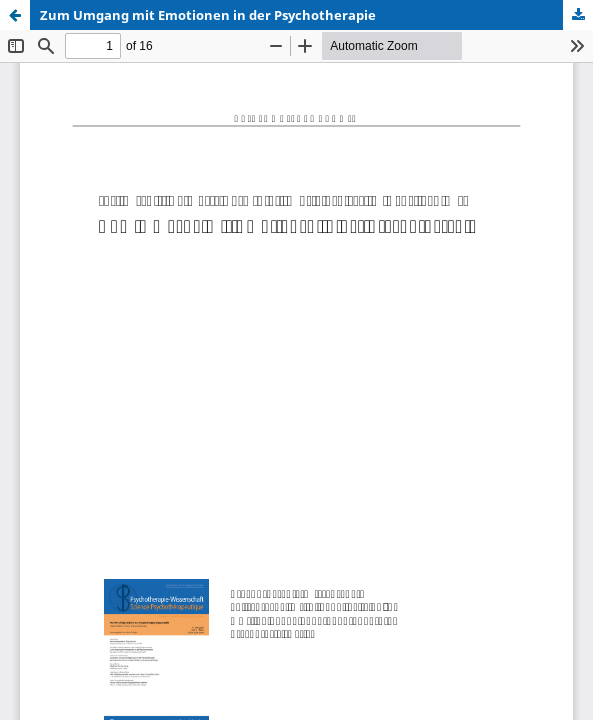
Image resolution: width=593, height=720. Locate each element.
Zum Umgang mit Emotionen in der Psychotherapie (208, 15)
